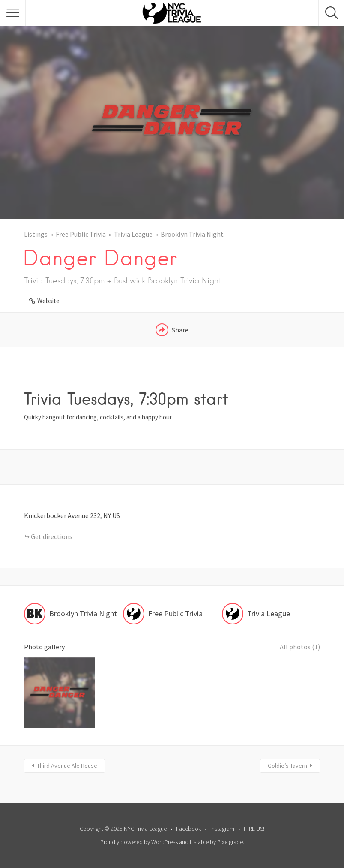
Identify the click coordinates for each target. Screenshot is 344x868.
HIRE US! (254, 829)
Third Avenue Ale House (67, 766)
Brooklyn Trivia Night (192, 234)
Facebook (188, 829)
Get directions (52, 536)
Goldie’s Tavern (287, 766)
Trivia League (133, 234)
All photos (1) (300, 647)
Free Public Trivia (81, 234)
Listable (199, 842)
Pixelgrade (230, 842)
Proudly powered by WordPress (139, 842)
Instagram (222, 829)
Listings (36, 234)
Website (48, 301)
